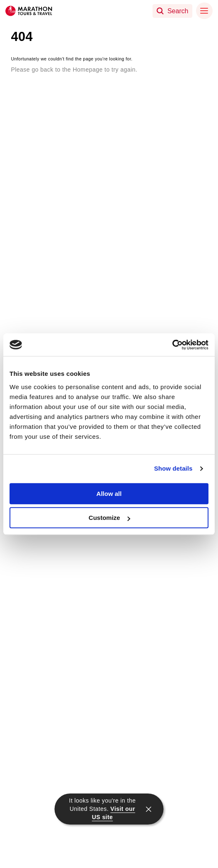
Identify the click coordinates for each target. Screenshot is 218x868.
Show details (173, 468)
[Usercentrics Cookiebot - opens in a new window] (172, 345)
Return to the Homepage (56, 82)
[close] (149, 809)
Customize (109, 518)
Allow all (109, 494)
